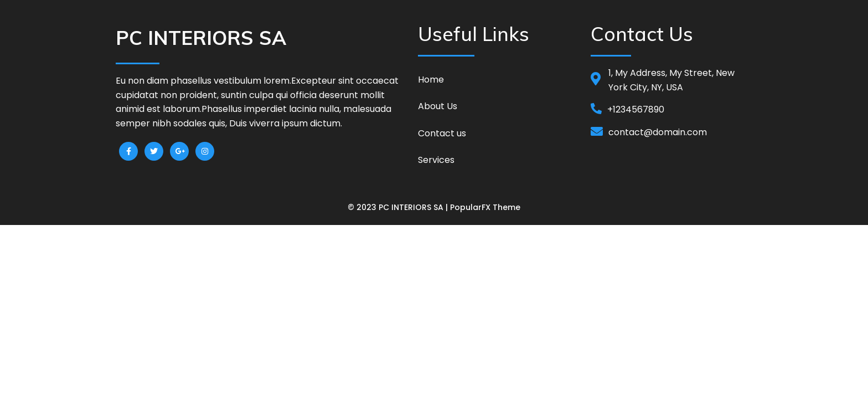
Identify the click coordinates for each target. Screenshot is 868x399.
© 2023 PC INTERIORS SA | (399, 207)
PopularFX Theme (485, 207)
